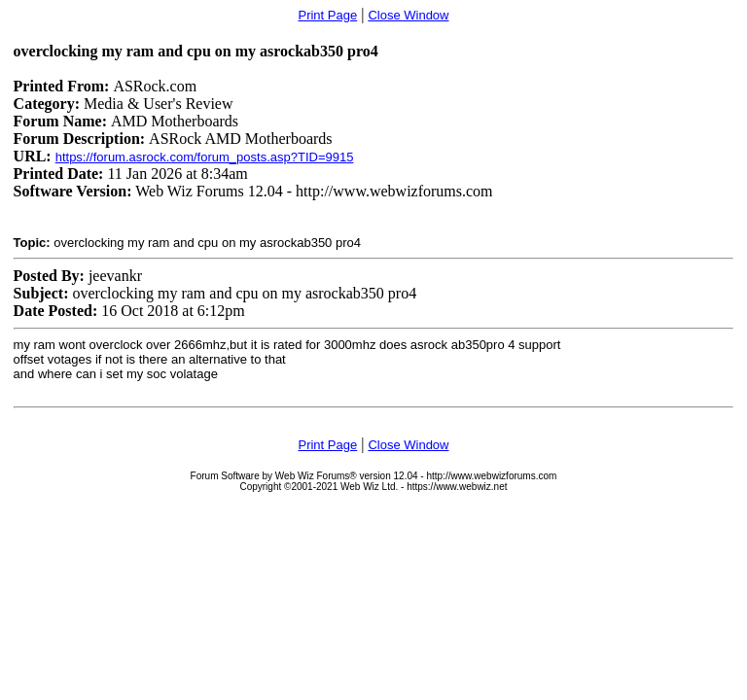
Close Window (408, 15)
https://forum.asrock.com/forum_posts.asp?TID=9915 (205, 157)
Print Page (327, 15)
